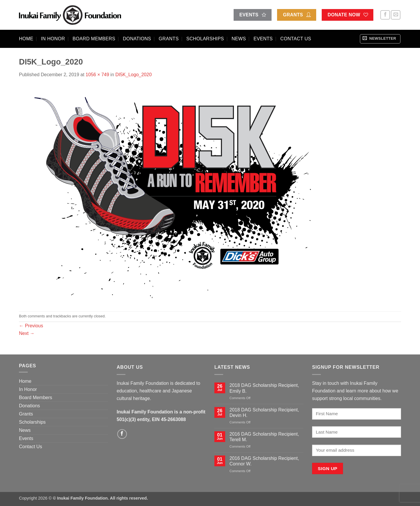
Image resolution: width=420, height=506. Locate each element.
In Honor (53, 39)
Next (27, 333)
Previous (31, 326)
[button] (380, 39)
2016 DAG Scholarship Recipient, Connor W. (264, 461)
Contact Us (296, 39)
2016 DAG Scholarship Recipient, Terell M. (264, 437)
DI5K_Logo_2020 (133, 75)
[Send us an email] (396, 15)
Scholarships (205, 39)
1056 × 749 (98, 75)
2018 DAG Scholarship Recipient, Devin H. (264, 413)
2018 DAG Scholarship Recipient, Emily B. (264, 388)
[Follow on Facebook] (385, 15)
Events (263, 39)
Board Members (94, 39)
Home (26, 39)
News (239, 39)
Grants (169, 39)
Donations (137, 39)
